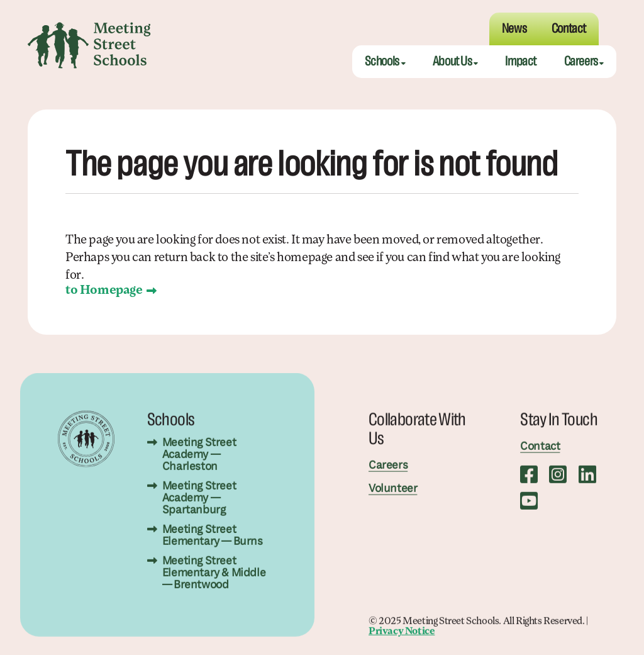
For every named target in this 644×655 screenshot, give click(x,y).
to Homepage (104, 291)
